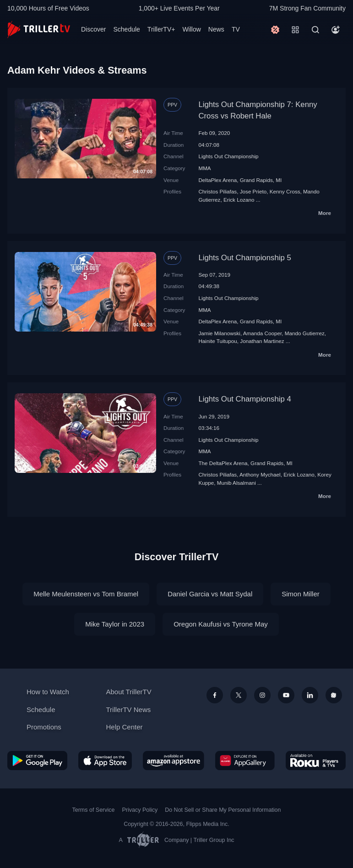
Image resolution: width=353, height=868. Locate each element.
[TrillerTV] (39, 29)
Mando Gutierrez (305, 333)
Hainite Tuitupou (217, 341)
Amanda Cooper (262, 333)
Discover (93, 29)
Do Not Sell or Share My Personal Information (223, 810)
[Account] (336, 30)
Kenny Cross (285, 191)
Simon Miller (301, 594)
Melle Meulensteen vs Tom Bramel (86, 594)
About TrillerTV (129, 692)
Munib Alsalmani (236, 483)
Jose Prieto (253, 191)
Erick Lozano (239, 200)
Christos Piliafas (217, 191)
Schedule (126, 29)
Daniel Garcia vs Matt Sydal (210, 594)
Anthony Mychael (260, 474)
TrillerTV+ (161, 29)
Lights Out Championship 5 (244, 258)
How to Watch (48, 692)
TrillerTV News (129, 710)
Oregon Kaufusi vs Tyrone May (221, 624)
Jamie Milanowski (219, 333)
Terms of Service (94, 810)
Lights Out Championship (228, 156)
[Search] (315, 30)
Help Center (125, 727)
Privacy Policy (140, 810)
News (216, 29)
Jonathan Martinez (262, 341)
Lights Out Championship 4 (244, 399)
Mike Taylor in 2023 (115, 624)
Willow (191, 29)
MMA (204, 168)
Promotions (44, 727)
